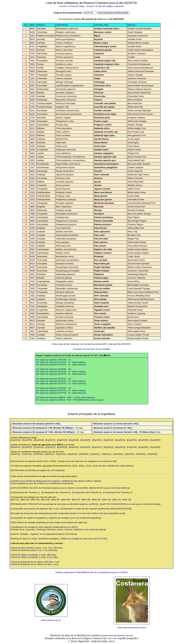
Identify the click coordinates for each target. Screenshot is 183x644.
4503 (32, 217)
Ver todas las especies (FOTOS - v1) (54, 360)
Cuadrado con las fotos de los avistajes (92, 349)
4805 (32, 207)
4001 (32, 185)
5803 (32, 210)
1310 (32, 242)
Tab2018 (61, 454)
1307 (32, 235)
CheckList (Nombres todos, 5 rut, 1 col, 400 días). (34, 550)
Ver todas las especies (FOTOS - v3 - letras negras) (61, 381)
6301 (32, 86)
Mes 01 (15, 500)
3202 (32, 93)
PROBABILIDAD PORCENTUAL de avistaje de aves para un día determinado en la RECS (54, 504)
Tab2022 (106, 454)
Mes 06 (66, 500)
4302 (32, 160)
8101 (32, 89)
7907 (32, 75)
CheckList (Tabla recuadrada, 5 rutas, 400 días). (34, 555)
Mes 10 (106, 500)
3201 (32, 182)
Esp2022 (108, 440)
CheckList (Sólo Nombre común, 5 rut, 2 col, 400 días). (37, 548)
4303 (32, 153)
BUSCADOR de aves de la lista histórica (110, 488)
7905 (32, 288)
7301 (32, 306)
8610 (32, 321)
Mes (82, 466)
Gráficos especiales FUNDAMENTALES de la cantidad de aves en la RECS (92, 572)
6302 (32, 178)
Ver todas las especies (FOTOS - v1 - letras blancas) (61, 365)
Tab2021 (95, 454)
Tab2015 (27, 454)
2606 (32, 146)
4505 (32, 221)
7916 (32, 189)
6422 (32, 114)
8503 (32, 29)
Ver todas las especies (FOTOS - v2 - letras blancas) (61, 374)
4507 (32, 331)
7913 (32, 203)
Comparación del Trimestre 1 (25, 492)
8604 (32, 39)
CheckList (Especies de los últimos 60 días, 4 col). (35, 564)
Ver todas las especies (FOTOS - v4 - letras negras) (61, 390)
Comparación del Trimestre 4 (117, 492)
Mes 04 (45, 500)
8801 (32, 171)
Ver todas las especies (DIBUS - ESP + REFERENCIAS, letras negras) (70, 400)
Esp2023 (120, 440)
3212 (32, 128)
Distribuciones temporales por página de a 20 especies (37, 470)
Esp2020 (85, 440)
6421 (32, 303)
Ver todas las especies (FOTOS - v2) (54, 369)
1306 (32, 239)
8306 (32, 253)
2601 (32, 175)
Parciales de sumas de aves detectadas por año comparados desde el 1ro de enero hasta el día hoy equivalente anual (68, 513)
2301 (32, 36)
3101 (32, 57)
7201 (32, 281)
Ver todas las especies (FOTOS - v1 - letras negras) (61, 362)
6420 (32, 260)
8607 (32, 328)
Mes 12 (127, 500)
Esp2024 (132, 440)
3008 (32, 310)
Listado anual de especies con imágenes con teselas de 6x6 (87, 461)
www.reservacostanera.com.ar (132, 628)
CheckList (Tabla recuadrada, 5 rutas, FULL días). (34, 557)
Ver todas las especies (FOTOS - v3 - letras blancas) (61, 384)
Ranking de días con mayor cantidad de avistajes (35, 539)
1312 (32, 232)
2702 (32, 107)
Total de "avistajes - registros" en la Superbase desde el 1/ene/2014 (44, 534)
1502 (32, 199)
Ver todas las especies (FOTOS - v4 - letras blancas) (61, 393)
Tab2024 (129, 454)
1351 (32, 246)
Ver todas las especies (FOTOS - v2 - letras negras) (61, 372)
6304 (32, 285)
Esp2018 (62, 440)
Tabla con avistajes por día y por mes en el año (84, 539)
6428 (32, 256)
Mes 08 (86, 500)
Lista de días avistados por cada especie (113, 466)
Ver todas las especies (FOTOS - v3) (54, 379)
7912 (32, 292)
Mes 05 (55, 500)
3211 (32, 132)
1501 (32, 192)
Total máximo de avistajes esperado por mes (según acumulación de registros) (49, 522)
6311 (32, 110)
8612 (32, 324)
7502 (32, 335)
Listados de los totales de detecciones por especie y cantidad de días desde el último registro (56, 481)
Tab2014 (15, 454)
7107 (32, 167)
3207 (32, 278)
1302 (32, 299)
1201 (32, 78)
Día (75, 466)
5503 (32, 68)
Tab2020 (84, 454)
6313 (32, 264)
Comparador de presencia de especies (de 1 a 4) (35, 509)
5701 (32, 53)
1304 (32, 96)
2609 (32, 139)
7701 (32, 118)
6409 (32, 271)
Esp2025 (143, 440)
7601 (32, 50)
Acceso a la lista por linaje (72, 6)
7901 (32, 61)
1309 (32, 228)
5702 (32, 82)
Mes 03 (35, 500)
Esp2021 (97, 440)
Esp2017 (50, 440)
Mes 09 (96, 500)
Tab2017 (49, 454)
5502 (32, 64)
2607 (32, 143)
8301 (32, 125)
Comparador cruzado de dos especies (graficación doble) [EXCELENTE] (96, 509)
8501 (32, 274)
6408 (32, 267)
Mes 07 (76, 500)
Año (89, 466)
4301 (32, 157)
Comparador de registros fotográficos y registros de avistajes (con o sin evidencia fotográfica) (56, 518)
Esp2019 (74, 440)
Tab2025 (141, 454)
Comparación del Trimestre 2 (56, 492)
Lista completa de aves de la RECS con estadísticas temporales (42, 483)
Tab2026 (152, 454)
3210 (32, 135)
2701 (32, 103)
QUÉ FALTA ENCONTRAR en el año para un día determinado (130, 504)
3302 (32, 313)
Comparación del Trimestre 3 (87, 492)
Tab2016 (38, 454)
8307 (32, 249)
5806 (32, 100)
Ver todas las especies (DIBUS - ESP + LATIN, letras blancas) (66, 397)
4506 (32, 317)
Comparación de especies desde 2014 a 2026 (33, 461)
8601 (32, 43)
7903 (32, 121)
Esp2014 (15, 440)
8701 (32, 46)
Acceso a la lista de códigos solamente (105, 6)
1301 (32, 296)
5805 (32, 71)
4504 (32, 224)
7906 (32, 214)
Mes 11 (117, 500)
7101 (32, 164)
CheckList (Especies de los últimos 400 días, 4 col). (35, 562)
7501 (32, 338)
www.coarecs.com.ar (51, 620)
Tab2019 (72, 454)
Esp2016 (39, 440)
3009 (32, 150)
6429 (32, 32)
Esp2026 (155, 440)
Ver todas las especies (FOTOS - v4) (54, 388)
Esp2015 (27, 440)
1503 (32, 196)
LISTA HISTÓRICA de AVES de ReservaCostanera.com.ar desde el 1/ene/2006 (49, 488)
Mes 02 (25, 500)
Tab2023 (118, 454)
